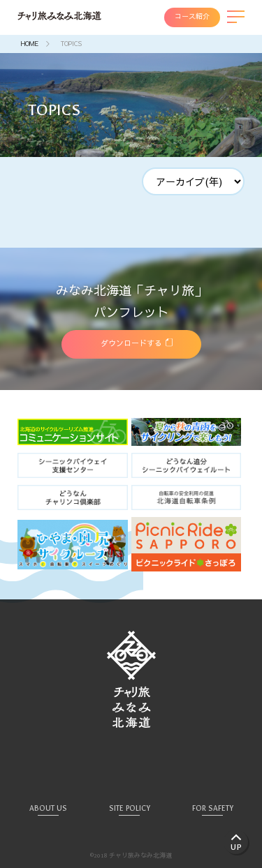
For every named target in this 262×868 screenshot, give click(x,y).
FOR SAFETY (213, 808)
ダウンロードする (131, 344)
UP (236, 847)
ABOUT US (48, 808)
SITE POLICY (130, 808)
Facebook (131, 763)
